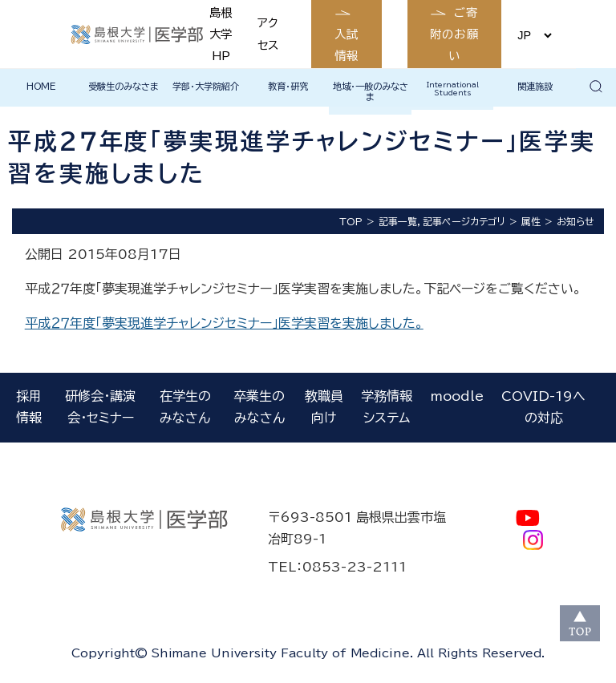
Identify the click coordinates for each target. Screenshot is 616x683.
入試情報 (347, 45)
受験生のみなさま (124, 86)
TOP (351, 221)
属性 (531, 221)
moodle (457, 396)
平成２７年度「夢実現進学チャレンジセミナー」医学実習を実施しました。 (224, 323)
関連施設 (535, 86)
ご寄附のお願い (455, 34)
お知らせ (575, 221)
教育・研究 (288, 86)
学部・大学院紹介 (206, 86)
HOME (41, 86)
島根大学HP (221, 34)
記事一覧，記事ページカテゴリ (442, 221)
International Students (453, 89)
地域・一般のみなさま (371, 91)
